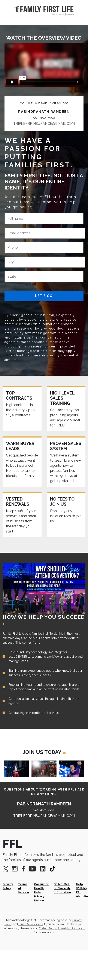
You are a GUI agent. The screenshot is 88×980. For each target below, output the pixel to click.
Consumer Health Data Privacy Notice (41, 892)
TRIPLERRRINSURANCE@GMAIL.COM (44, 124)
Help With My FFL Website (82, 890)
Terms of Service (23, 888)
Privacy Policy (8, 886)
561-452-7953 (44, 118)
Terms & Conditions (31, 924)
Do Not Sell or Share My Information (62, 888)
